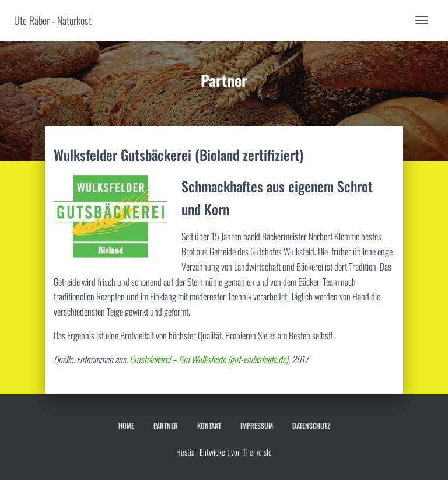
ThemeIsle (257, 452)
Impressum (257, 425)
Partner (166, 425)
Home (126, 425)
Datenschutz (311, 425)
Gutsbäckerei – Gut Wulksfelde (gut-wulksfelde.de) (209, 359)
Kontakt (209, 425)
